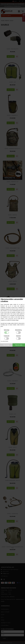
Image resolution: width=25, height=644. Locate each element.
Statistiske (18, 336)
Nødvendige (7, 330)
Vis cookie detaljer (4, 341)
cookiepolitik (11, 319)
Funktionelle (7, 336)
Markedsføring (18, 330)
